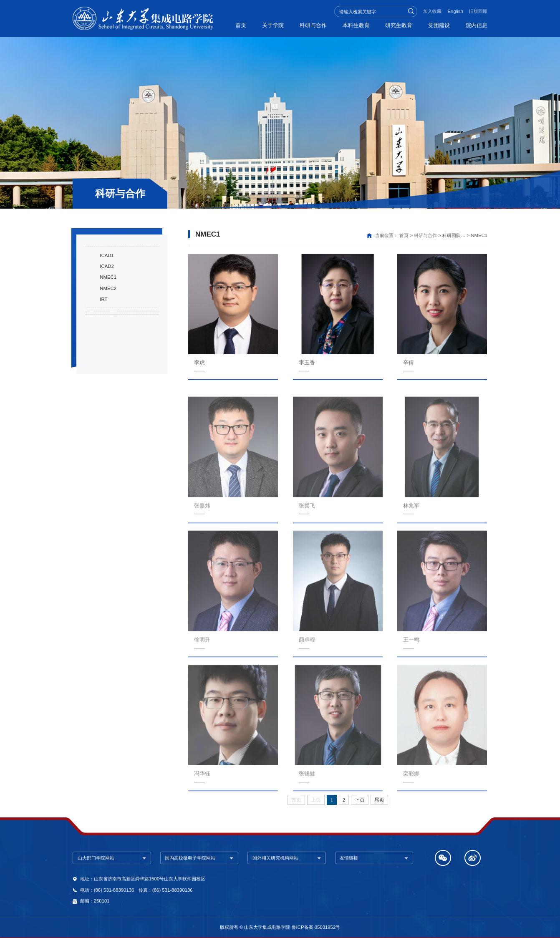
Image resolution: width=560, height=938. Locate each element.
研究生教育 (395, 25)
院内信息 (477, 25)
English (455, 11)
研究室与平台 (108, 360)
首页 (229, 25)
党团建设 (437, 25)
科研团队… (454, 235)
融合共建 (103, 383)
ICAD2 (107, 306)
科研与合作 (305, 25)
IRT (103, 339)
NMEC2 (108, 328)
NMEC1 (108, 317)
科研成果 (103, 256)
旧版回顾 (478, 11)
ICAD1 (107, 295)
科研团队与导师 (111, 280)
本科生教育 (350, 25)
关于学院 (263, 25)
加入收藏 (432, 11)
